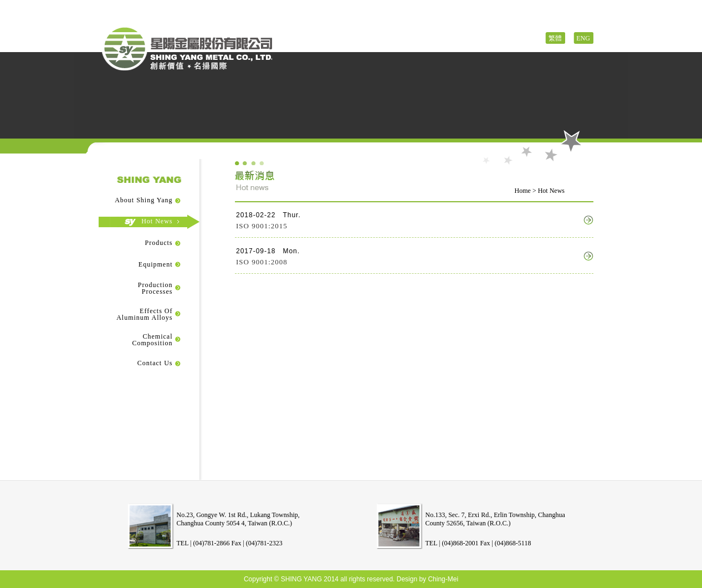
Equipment (147, 264)
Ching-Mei (443, 579)
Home (523, 191)
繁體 (555, 38)
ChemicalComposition (152, 340)
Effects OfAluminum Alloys (144, 314)
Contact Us (147, 363)
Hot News (148, 221)
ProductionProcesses (155, 288)
